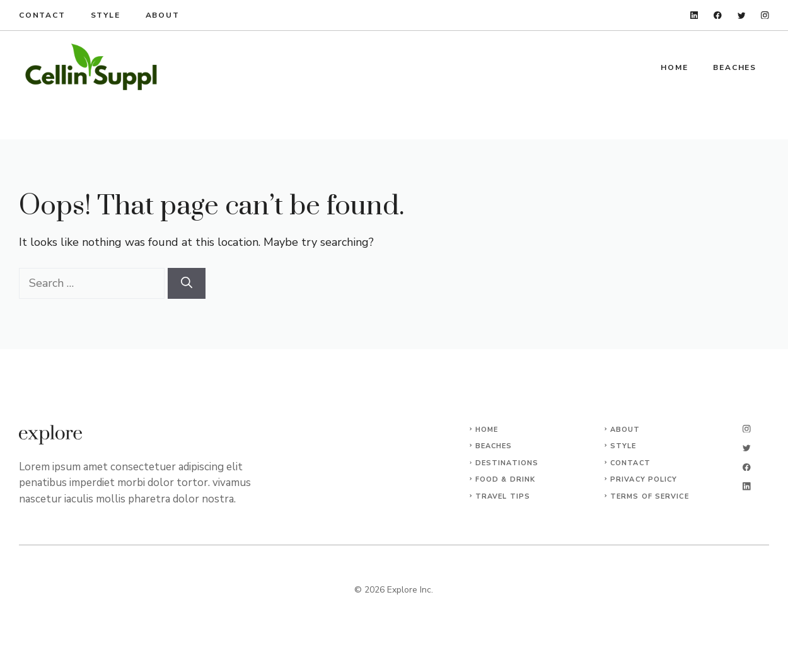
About (163, 15)
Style (106, 15)
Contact (42, 15)
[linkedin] (694, 15)
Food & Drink (505, 479)
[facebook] (718, 15)
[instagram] (765, 15)
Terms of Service (650, 496)
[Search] (187, 283)
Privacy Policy (644, 479)
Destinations (507, 463)
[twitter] (742, 15)
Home (674, 67)
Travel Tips (503, 496)
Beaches (735, 67)
